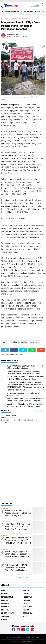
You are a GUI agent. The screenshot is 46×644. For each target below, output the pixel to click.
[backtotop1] (44, 642)
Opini (25, 603)
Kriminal (30, 12)
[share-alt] (5, 350)
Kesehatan (27, 597)
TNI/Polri (5, 616)
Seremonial (28, 613)
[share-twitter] (23, 350)
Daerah (7, 12)
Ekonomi (5, 594)
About (8, 637)
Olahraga (5, 603)
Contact (14, 637)
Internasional (7, 597)
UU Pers (31, 637)
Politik (26, 610)
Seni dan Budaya (8, 613)
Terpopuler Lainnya (23, 578)
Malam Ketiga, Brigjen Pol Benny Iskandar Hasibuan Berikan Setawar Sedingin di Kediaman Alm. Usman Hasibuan (17, 557)
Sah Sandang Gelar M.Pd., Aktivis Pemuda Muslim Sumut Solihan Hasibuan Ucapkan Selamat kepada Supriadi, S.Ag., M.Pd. (16, 570)
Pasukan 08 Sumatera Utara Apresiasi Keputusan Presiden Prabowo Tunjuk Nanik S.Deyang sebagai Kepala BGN (18, 516)
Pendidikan (28, 607)
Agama (38, 12)
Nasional (27, 600)
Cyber (25, 637)
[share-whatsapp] (32, 350)
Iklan (20, 637)
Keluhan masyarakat (15, 19)
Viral (25, 616)
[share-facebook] (14, 350)
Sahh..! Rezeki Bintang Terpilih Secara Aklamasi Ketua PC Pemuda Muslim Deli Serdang (18, 540)
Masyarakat (26, 19)
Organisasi (15, 12)
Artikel (26, 590)
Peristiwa (5, 610)
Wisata (4, 620)
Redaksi (38, 637)
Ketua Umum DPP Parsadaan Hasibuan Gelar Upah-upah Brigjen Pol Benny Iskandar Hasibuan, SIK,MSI (18, 528)
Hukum (23, 12)
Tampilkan (40, 411)
